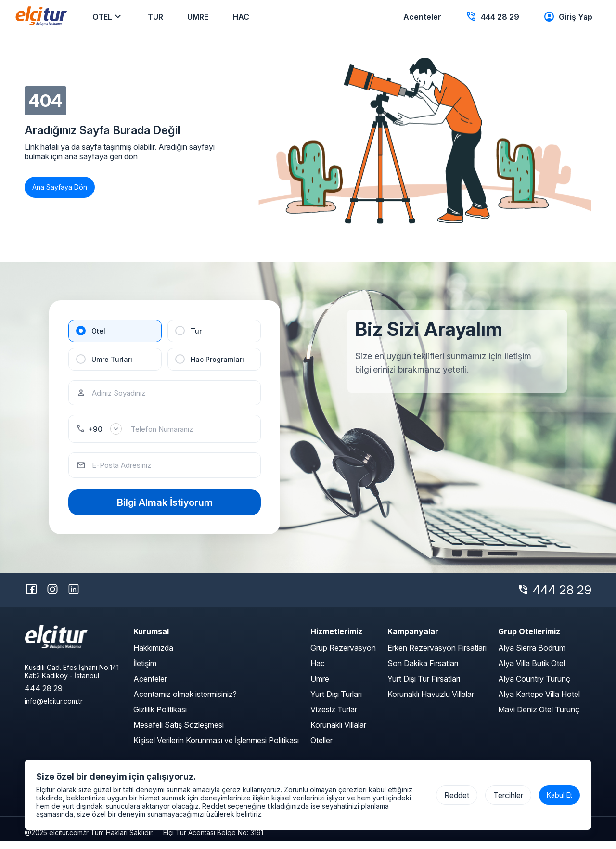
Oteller (321, 748)
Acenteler (150, 686)
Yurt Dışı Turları (336, 702)
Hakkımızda (153, 656)
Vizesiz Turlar (334, 717)
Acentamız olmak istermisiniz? (185, 702)
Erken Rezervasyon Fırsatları (437, 656)
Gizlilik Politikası (160, 717)
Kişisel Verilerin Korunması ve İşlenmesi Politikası (216, 748)
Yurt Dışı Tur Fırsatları (424, 686)
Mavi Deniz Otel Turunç (539, 717)
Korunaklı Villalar (338, 733)
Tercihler (508, 795)
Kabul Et (559, 795)
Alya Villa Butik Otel (532, 671)
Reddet (457, 795)
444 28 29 (562, 598)
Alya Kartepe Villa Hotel (539, 702)
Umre (320, 686)
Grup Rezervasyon (343, 656)
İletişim (145, 671)
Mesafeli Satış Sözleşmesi (179, 733)
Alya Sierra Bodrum (532, 656)
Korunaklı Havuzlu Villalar (431, 702)
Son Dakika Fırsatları (423, 671)
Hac (318, 671)
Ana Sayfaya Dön (60, 187)
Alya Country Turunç (534, 686)
